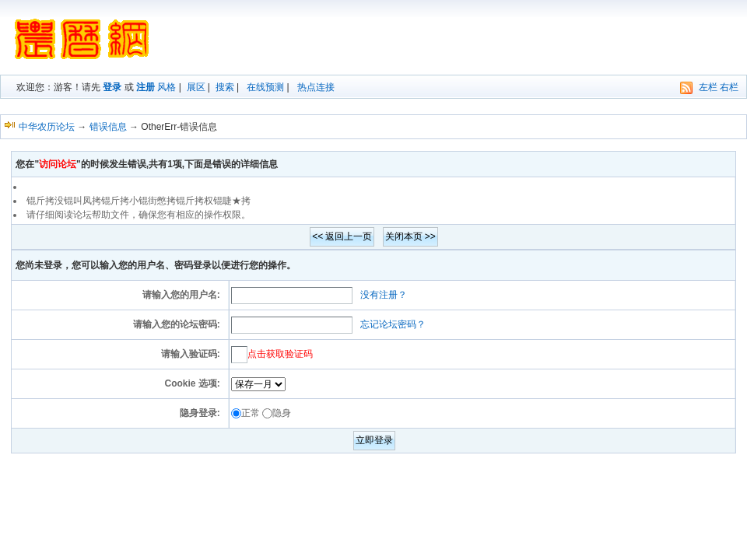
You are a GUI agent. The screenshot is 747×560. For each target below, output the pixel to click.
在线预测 (265, 87)
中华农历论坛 (47, 127)
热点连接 (316, 87)
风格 (167, 87)
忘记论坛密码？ (393, 324)
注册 (146, 87)
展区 (196, 87)
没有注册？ (384, 295)
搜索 (225, 87)
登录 (112, 87)
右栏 (729, 87)
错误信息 (108, 127)
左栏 (708, 87)
